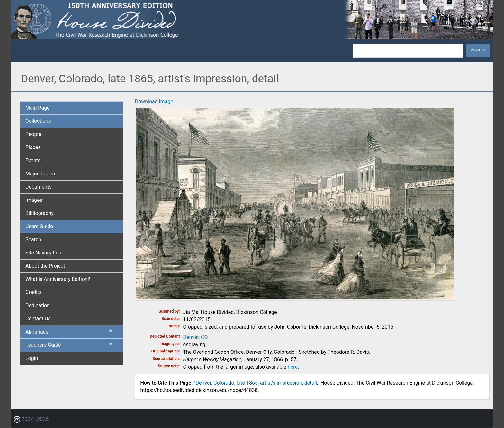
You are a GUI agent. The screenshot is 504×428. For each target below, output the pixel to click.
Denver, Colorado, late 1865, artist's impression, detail (256, 383)
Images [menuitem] (34, 200)
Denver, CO (196, 337)
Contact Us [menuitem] (38, 319)
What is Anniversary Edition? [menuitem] (58, 279)
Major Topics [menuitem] (40, 174)
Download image (154, 101)
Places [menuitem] (33, 147)
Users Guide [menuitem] (39, 226)
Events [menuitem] (33, 160)
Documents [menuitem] (39, 187)
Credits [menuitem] (34, 292)
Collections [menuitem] (38, 121)
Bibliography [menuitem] (40, 213)
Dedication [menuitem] (38, 305)
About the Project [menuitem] (45, 266)
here (293, 367)
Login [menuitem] (32, 358)
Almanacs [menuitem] (70, 333)
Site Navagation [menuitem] (43, 253)
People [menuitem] (33, 134)
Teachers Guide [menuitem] (70, 346)
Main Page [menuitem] (38, 108)
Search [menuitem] (33, 240)
